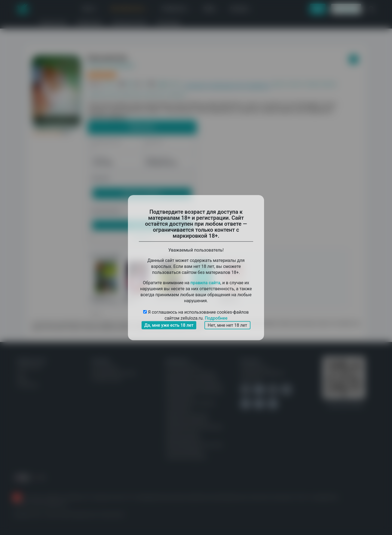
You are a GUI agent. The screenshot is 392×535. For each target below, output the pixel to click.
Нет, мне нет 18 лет (227, 325)
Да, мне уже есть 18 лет (169, 325)
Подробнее (216, 318)
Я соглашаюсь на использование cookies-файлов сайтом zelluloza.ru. (196, 315)
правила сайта (206, 282)
